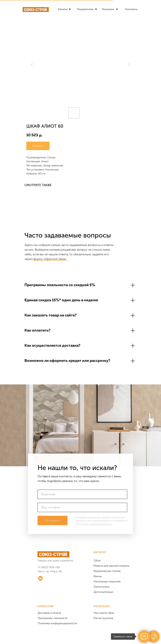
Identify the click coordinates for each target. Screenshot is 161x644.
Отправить (53, 521)
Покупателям (85, 9)
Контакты (131, 9)
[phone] (82, 507)
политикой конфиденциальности (95, 524)
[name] (82, 494)
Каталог (63, 9)
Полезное (108, 9)
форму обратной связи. (50, 259)
